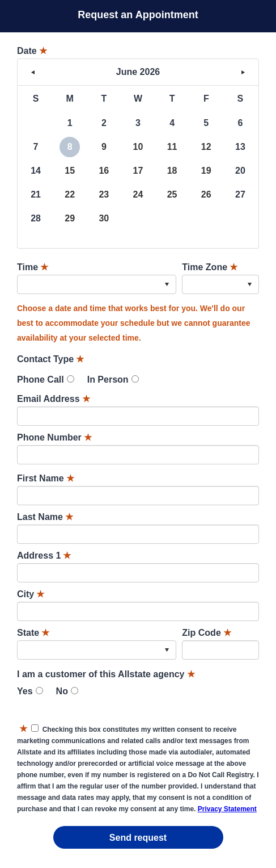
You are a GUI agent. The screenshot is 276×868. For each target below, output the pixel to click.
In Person (108, 380)
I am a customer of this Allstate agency (106, 674)
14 (36, 171)
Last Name (45, 517)
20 (240, 171)
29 (70, 218)
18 (172, 171)
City (31, 594)
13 (240, 147)
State (33, 633)
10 (138, 147)
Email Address (54, 399)
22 (70, 194)
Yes (25, 691)
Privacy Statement (227, 809)
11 (172, 147)
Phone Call (41, 380)
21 (36, 194)
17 (138, 171)
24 (138, 194)
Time (33, 267)
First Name (46, 478)
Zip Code (206, 633)
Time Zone (210, 267)
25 (172, 194)
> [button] (243, 72)
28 (36, 218)
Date (32, 51)
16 (104, 171)
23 (104, 194)
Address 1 (44, 555)
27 (240, 194)
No (62, 691)
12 (206, 147)
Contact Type (50, 359)
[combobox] (97, 284)
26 (206, 194)
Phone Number (54, 437)
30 (104, 218)
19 (206, 171)
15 (70, 171)
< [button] (33, 72)
